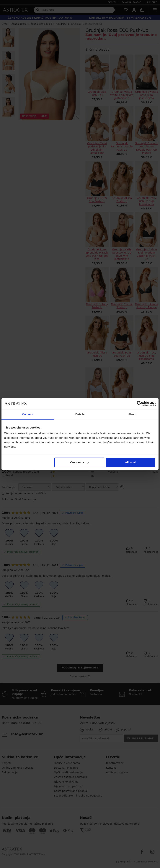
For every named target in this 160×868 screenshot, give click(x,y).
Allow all (131, 462)
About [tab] (132, 414)
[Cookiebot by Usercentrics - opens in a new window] (139, 404)
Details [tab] (80, 414)
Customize (79, 462)
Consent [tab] (28, 414)
